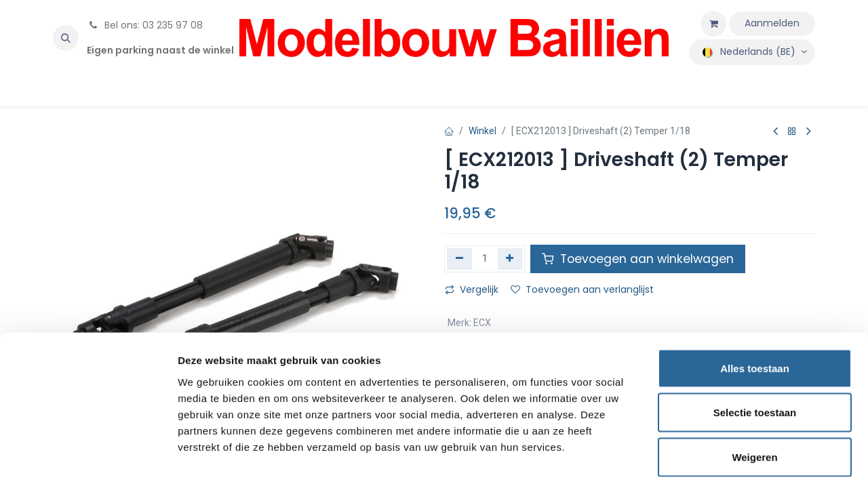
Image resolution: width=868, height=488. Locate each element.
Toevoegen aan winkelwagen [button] (638, 259)
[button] (66, 38)
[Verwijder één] (459, 259)
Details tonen (733, 461)
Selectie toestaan (755, 355)
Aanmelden (772, 23)
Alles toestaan (755, 310)
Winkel (482, 131)
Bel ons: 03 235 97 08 (145, 25)
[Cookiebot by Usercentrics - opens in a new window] (88, 462)
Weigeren (754, 399)
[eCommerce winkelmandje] (713, 24)
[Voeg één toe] (510, 259)
